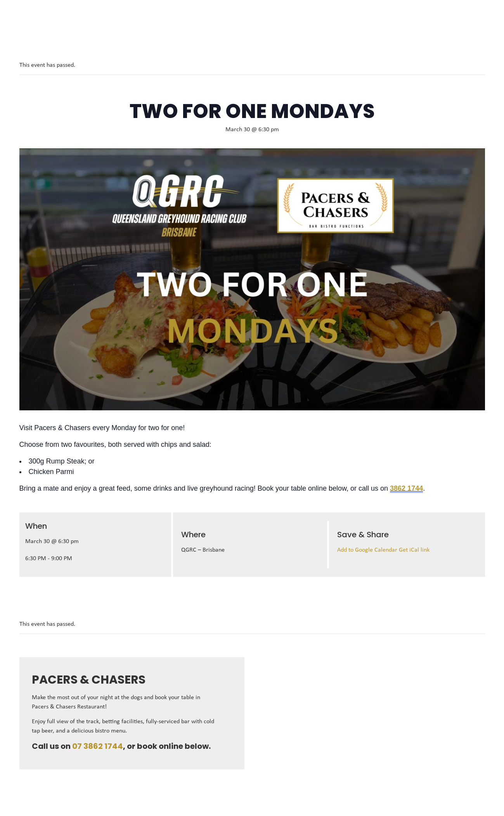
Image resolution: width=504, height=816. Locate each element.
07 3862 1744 (98, 746)
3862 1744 (406, 488)
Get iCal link (414, 550)
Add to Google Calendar (368, 550)
